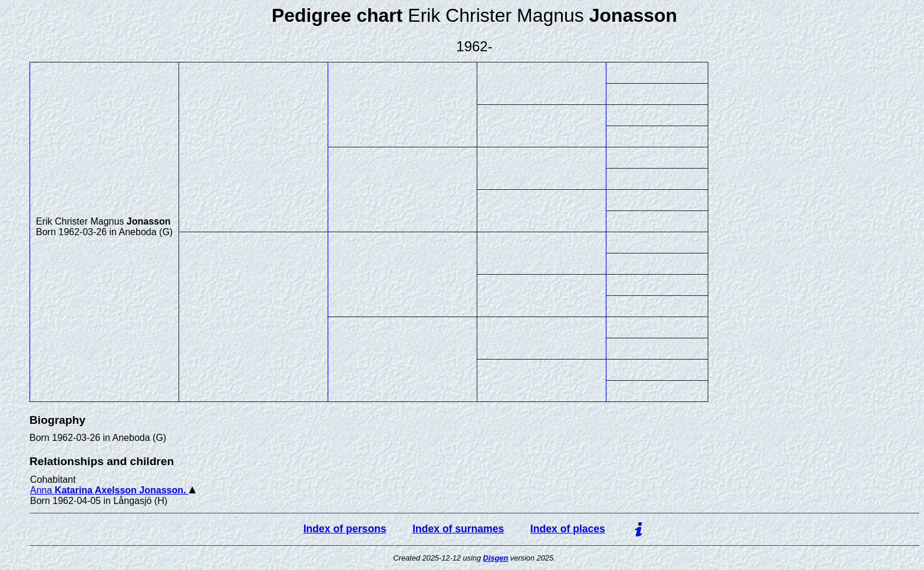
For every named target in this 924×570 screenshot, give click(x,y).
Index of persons (345, 529)
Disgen (496, 558)
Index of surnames (458, 529)
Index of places (568, 529)
